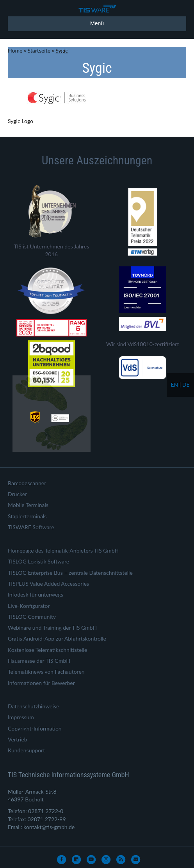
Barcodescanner (27, 483)
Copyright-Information (35, 728)
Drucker (17, 494)
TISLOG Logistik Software (38, 561)
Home (15, 50)
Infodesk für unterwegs (36, 594)
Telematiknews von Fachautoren (46, 672)
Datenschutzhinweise (33, 706)
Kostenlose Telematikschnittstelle (47, 650)
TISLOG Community (32, 617)
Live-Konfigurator (29, 606)
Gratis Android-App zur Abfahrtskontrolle (57, 638)
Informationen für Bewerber (41, 683)
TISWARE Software (31, 527)
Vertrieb (18, 739)
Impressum (21, 717)
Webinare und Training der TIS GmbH (52, 628)
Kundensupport (26, 750)
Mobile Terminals (28, 505)
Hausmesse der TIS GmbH (39, 661)
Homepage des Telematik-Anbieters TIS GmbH (63, 550)
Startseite (39, 50)
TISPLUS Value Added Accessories (48, 584)
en (174, 385)
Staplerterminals (27, 516)
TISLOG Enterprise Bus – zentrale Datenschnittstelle (70, 573)
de (186, 385)
